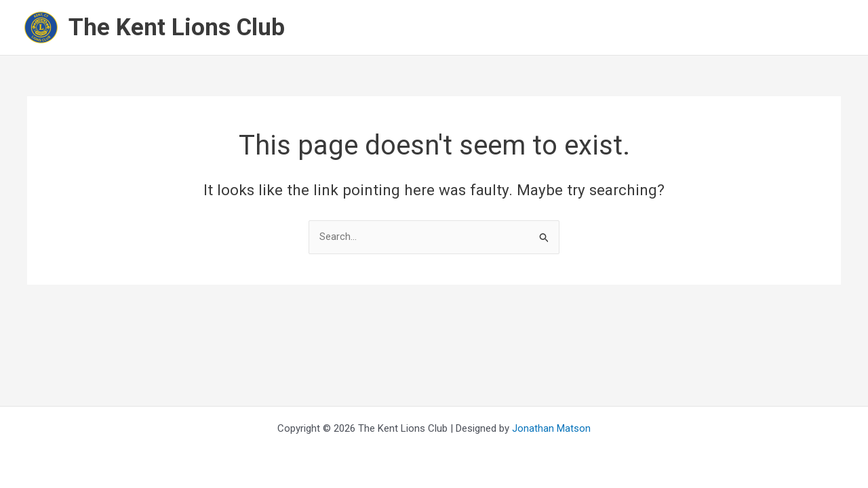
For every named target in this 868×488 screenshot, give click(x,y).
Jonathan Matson (551, 428)
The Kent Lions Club (177, 27)
